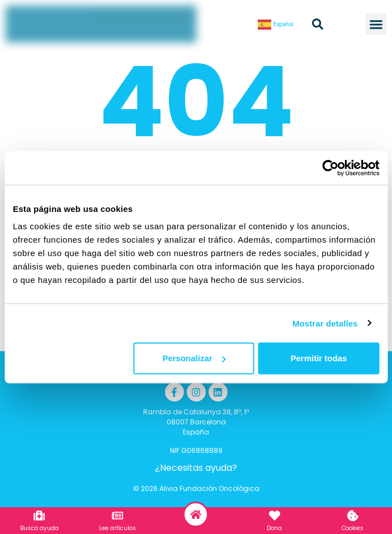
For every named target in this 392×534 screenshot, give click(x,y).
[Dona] (275, 516)
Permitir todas (318, 358)
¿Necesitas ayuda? (196, 468)
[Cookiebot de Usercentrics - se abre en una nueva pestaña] (330, 168)
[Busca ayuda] (39, 516)
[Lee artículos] (117, 516)
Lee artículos (117, 528)
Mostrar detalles (325, 323)
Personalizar (194, 358)
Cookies (353, 528)
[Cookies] (353, 516)
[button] (376, 24)
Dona (274, 528)
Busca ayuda (39, 528)
